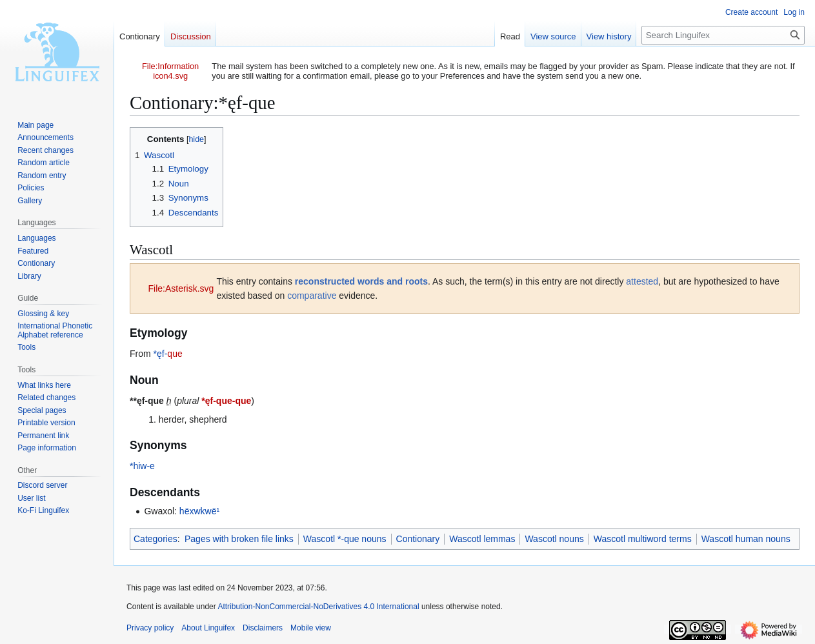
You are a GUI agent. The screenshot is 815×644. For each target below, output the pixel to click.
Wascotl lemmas (482, 539)
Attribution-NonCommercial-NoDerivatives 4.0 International (318, 607)
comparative (312, 296)
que (175, 354)
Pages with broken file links (239, 539)
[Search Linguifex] (723, 35)
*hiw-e (142, 466)
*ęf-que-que (226, 401)
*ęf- (161, 354)
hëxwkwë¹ (199, 511)
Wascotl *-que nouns (345, 539)
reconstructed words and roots (361, 281)
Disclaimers (263, 628)
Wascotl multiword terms (643, 539)
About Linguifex (208, 628)
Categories (156, 539)
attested (642, 281)
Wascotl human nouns (746, 539)
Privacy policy (150, 628)
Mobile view (311, 628)
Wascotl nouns (554, 539)
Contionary (418, 539)
